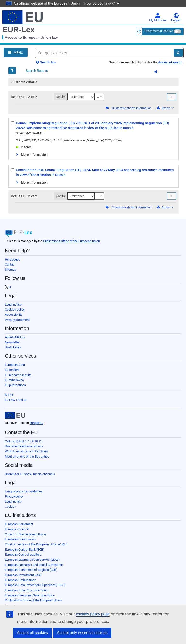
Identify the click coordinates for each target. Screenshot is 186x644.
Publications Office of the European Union (71, 241)
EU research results (18, 375)
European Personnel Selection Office (30, 595)
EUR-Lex (19, 30)
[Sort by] (81, 97)
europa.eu (36, 423)
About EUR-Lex (15, 337)
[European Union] (15, 415)
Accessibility (14, 315)
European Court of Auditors (23, 555)
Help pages (13, 259)
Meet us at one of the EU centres (27, 456)
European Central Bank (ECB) (25, 549)
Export (165, 108)
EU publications (15, 385)
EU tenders (12, 370)
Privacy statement (17, 320)
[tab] (94, 82)
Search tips (46, 62)
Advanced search (170, 62)
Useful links (13, 347)
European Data (15, 365)
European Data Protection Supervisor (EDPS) (35, 585)
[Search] (178, 53)
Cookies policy (15, 310)
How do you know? (102, 3)
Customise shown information (132, 108)
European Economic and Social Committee (34, 565)
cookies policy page (93, 614)
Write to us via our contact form (26, 451)
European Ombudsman (20, 580)
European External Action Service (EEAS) (32, 560)
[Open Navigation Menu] (16, 53)
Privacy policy (14, 496)
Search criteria (24, 82)
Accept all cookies (32, 633)
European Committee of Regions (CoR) (31, 570)
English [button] (176, 17)
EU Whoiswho (14, 380)
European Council (17, 529)
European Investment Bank (23, 575)
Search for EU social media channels (30, 474)
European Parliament (19, 524)
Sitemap (11, 270)
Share (159, 73)
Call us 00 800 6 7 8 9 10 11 (23, 441)
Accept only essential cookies (82, 633)
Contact (10, 264)
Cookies (10, 507)
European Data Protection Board (27, 590)
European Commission (20, 539)
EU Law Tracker (16, 400)
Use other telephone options (24, 446)
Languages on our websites (24, 491)
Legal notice (13, 304)
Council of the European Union (25, 534)
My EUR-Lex (158, 17)
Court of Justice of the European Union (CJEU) (36, 544)
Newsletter (12, 342)
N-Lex (9, 395)
